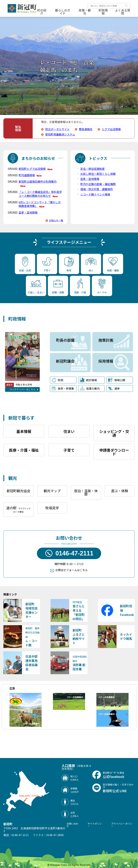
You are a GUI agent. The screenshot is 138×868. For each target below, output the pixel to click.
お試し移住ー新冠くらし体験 (98, 174)
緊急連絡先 (86, 129)
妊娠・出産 (25, 264)
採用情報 (106, 361)
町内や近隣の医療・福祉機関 (98, 184)
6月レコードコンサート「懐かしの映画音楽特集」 (40, 204)
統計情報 (88, 380)
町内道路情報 (30, 175)
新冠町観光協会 (18, 491)
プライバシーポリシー (122, 825)
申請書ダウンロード (114, 452)
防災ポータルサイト (57, 129)
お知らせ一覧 (56, 220)
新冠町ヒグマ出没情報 (36, 169)
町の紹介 (42, 12)
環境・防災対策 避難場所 (97, 189)
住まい (69, 431)
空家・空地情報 (28, 212)
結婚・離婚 (113, 265)
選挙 (114, 388)
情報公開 (117, 380)
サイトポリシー (95, 825)
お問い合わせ (72, 825)
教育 (69, 264)
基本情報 (24, 431)
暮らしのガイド (63, 12)
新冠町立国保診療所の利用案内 (38, 183)
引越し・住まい (36, 287)
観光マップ (52, 491)
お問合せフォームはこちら (72, 570)
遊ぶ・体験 (120, 491)
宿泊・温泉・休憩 (86, 492)
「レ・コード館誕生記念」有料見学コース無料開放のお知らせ (40, 194)
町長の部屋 (65, 340)
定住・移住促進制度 (93, 169)
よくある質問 (123, 12)
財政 (57, 380)
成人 (91, 265)
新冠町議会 (65, 361)
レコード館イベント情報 (95, 194)
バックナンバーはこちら (22, 389)
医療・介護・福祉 (24, 450)
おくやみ (102, 286)
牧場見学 (52, 508)
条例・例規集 (63, 388)
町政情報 (103, 12)
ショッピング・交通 (114, 433)
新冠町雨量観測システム (60, 134)
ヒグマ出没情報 (111, 129)
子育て (47, 265)
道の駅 (18, 509)
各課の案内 (90, 388)
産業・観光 (85, 12)
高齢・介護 (80, 286)
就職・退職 (58, 287)
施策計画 (106, 340)
